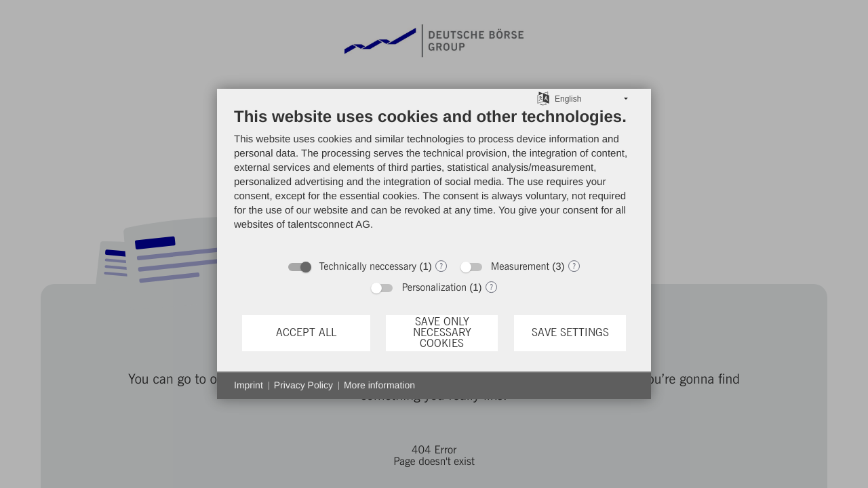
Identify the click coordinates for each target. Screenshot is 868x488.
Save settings (570, 333)
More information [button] (379, 385)
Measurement (520, 267)
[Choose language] (543, 98)
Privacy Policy (303, 385)
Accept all (306, 333)
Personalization (434, 288)
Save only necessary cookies (442, 333)
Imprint (249, 385)
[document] (434, 179)
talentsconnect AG (329, 225)
